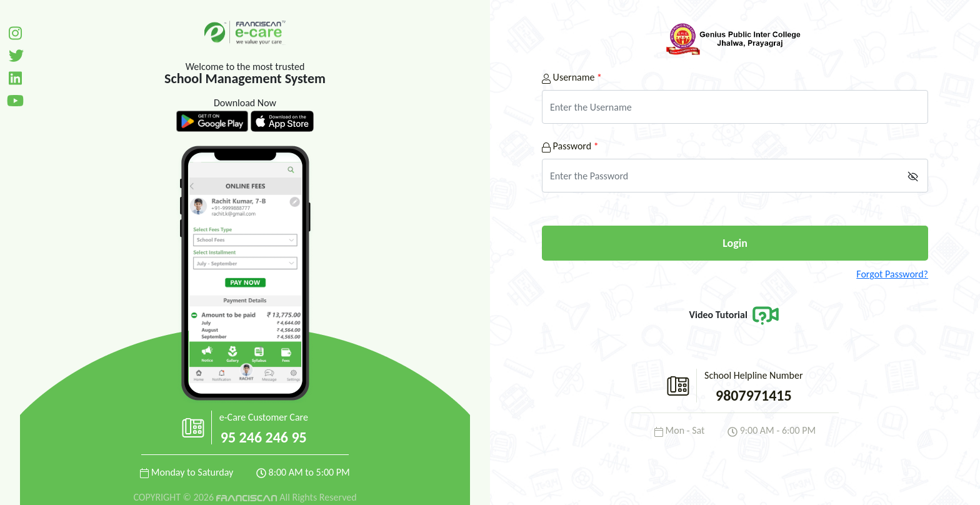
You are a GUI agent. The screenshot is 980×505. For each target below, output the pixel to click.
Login (735, 243)
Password (570, 146)
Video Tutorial (735, 315)
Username (572, 77)
